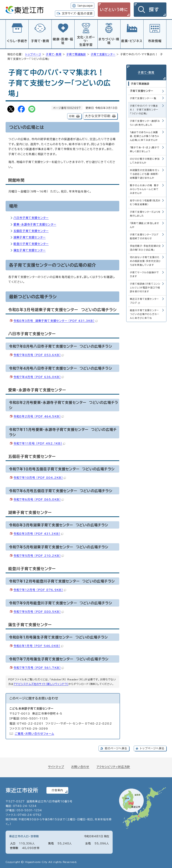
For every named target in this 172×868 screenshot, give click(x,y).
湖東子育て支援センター (30, 237)
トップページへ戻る (152, 748)
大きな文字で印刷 (98, 115)
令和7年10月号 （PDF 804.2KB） (40, 477)
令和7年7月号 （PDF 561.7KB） (39, 667)
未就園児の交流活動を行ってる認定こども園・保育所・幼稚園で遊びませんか (145, 173)
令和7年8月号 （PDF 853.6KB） (39, 354)
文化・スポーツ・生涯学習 (86, 41)
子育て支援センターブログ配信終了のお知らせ (144, 236)
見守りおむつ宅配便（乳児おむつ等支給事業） (145, 202)
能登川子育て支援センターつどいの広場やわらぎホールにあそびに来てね (144, 314)
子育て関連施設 (76, 54)
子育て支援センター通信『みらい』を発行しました (145, 122)
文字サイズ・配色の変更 (77, 13)
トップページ (33, 54)
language (85, 6)
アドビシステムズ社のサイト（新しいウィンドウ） (41, 683)
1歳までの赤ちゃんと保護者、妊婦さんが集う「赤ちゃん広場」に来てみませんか (145, 135)
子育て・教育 (40, 41)
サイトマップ (56, 766)
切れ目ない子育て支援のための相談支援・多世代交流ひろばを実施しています (145, 260)
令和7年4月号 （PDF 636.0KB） (39, 376)
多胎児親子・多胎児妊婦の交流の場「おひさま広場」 (145, 247)
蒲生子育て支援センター (30, 250)
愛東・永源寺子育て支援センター (35, 224)
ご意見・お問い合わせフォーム (34, 733)
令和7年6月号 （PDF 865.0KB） (39, 499)
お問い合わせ (80, 766)
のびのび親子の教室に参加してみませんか (145, 160)
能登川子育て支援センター (31, 243)
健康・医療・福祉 (63, 41)
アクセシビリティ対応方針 (113, 766)
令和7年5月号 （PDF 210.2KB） (39, 555)
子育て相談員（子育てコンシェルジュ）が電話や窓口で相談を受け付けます (145, 287)
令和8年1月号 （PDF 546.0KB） (38, 645)
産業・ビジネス (132, 41)
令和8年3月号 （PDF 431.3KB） (38, 533)
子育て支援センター (103, 54)
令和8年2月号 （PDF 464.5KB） (39, 416)
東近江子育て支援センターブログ (144, 300)
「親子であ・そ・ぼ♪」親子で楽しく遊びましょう (145, 149)
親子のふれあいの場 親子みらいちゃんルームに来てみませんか (144, 189)
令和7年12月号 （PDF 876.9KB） (40, 589)
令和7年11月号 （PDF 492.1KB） (39, 443)
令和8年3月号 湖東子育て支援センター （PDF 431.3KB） (56, 320)
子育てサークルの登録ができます (144, 274)
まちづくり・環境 (109, 41)
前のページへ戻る (116, 748)
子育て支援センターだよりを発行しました (145, 213)
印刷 (72, 116)
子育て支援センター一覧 (143, 97)
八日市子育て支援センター (31, 217)
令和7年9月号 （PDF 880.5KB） (39, 611)
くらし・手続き (17, 41)
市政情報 (155, 41)
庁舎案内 (57, 790)
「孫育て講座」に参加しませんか (145, 225)
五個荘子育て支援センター (31, 230)
